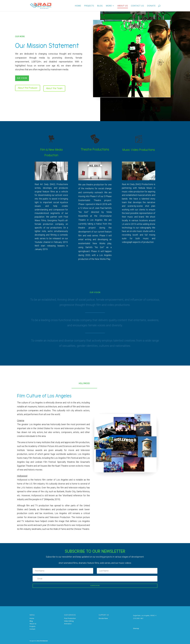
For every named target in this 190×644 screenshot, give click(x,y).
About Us (33, 624)
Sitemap (136, 628)
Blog (100, 6)
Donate (151, 6)
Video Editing (69, 621)
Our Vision (22, 78)
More (109, 6)
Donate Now (103, 618)
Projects (89, 6)
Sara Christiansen (42, 641)
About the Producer (28, 88)
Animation (68, 624)
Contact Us (137, 6)
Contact (32, 629)
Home (78, 6)
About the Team (54, 88)
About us (123, 6)
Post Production (70, 618)
